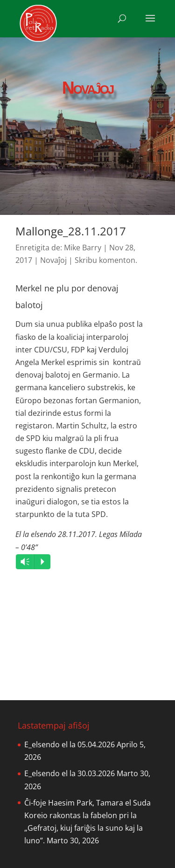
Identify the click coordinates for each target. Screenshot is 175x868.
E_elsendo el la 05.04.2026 (70, 744)
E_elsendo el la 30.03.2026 (70, 773)
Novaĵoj (53, 260)
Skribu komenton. (106, 260)
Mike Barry (83, 248)
